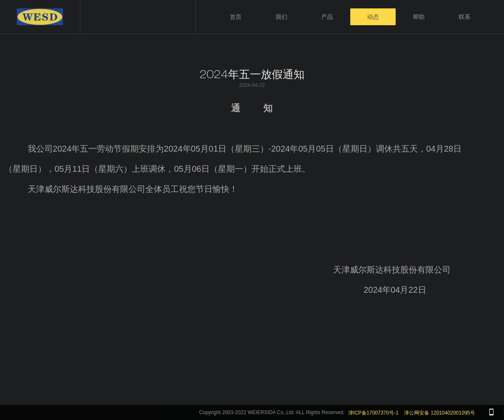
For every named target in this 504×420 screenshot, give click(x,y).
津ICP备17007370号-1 (373, 413)
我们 (281, 17)
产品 (327, 17)
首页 (236, 17)
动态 (373, 17)
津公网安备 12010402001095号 (440, 413)
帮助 (419, 17)
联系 (465, 17)
